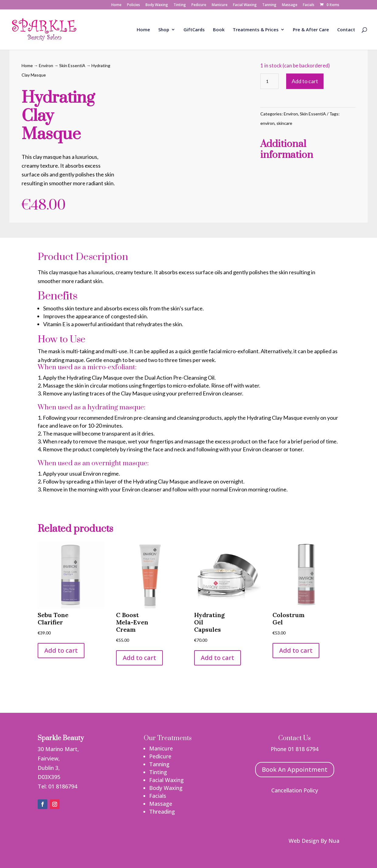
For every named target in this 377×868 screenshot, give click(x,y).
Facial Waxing (245, 5)
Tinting (180, 5)
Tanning (269, 5)
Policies (134, 5)
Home (116, 5)
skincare (284, 123)
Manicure (220, 5)
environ (267, 123)
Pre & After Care (311, 30)
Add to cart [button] (61, 650)
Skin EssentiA (72, 65)
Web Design (304, 841)
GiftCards (194, 30)
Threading (162, 812)
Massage (290, 5)
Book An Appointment (295, 769)
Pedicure (199, 5)
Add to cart (305, 81)
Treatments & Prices (256, 30)
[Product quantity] (269, 81)
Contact (346, 30)
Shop (164, 30)
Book (219, 30)
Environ (46, 65)
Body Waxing (157, 5)
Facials (309, 5)
